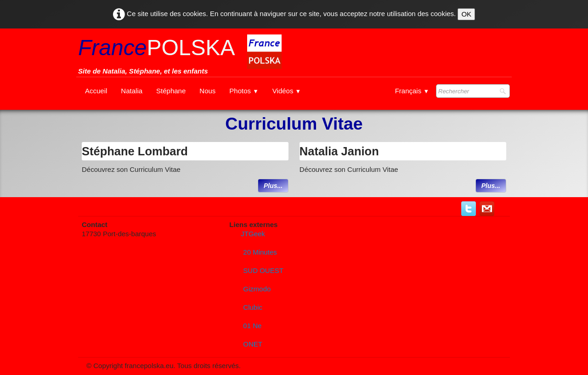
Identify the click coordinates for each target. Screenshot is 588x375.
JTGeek (253, 234)
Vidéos (287, 91)
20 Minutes (260, 252)
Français (412, 91)
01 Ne (252, 326)
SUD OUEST (263, 270)
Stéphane (171, 91)
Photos (244, 91)
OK (466, 14)
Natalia (132, 91)
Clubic (253, 307)
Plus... (273, 186)
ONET (253, 344)
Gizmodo (257, 289)
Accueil (96, 91)
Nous (207, 91)
